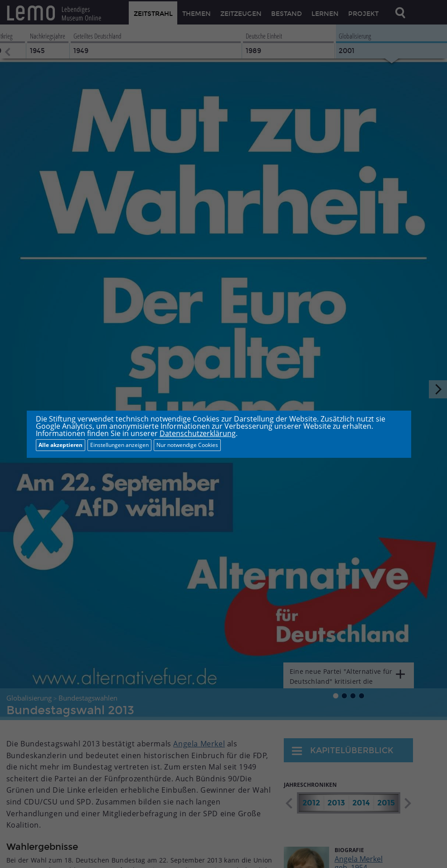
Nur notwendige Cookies (187, 445)
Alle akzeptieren (61, 445)
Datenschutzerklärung (198, 433)
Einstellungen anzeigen (119, 445)
